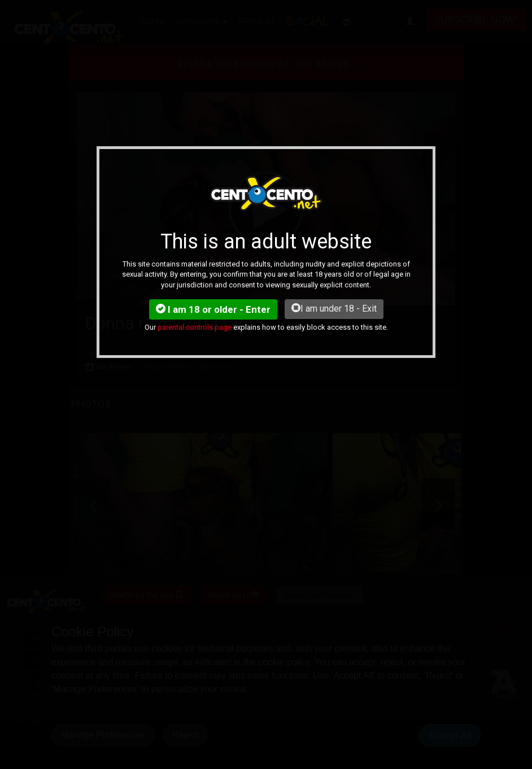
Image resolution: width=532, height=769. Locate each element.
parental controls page (195, 327)
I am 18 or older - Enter (213, 309)
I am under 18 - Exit (334, 309)
